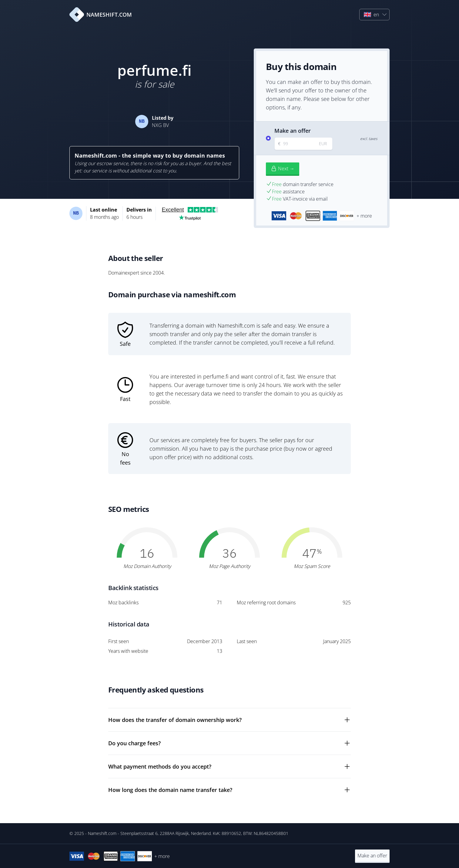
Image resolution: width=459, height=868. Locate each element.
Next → (283, 169)
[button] (374, 15)
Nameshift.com (102, 833)
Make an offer (372, 856)
